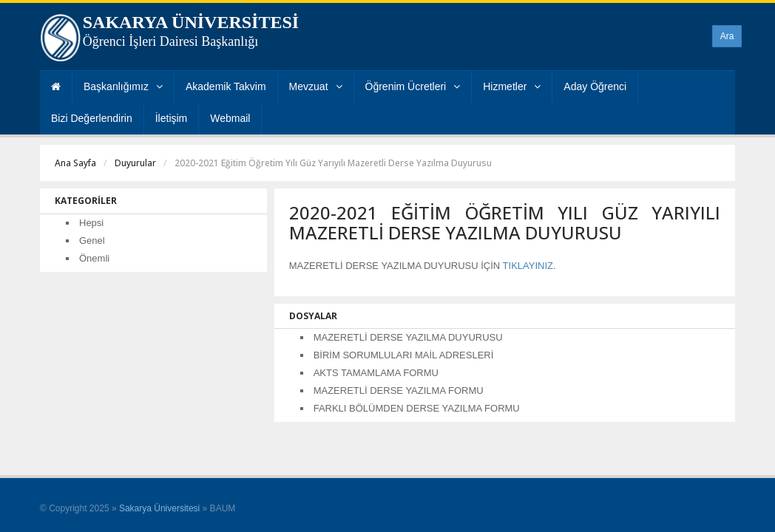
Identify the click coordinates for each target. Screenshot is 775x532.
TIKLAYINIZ (528, 266)
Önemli (94, 258)
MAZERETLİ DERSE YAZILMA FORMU (399, 391)
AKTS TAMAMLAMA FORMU (376, 373)
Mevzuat (316, 86)
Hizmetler (512, 86)
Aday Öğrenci (595, 86)
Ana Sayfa (75, 163)
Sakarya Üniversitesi (159, 508)
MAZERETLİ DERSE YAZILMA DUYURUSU (408, 337)
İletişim (172, 118)
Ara (727, 36)
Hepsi (91, 223)
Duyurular (135, 163)
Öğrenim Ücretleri (413, 86)
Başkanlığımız (123, 86)
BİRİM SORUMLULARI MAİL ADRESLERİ (404, 355)
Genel (92, 241)
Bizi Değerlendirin (92, 118)
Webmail (230, 118)
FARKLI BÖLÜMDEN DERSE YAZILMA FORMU (417, 408)
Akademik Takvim (226, 86)
